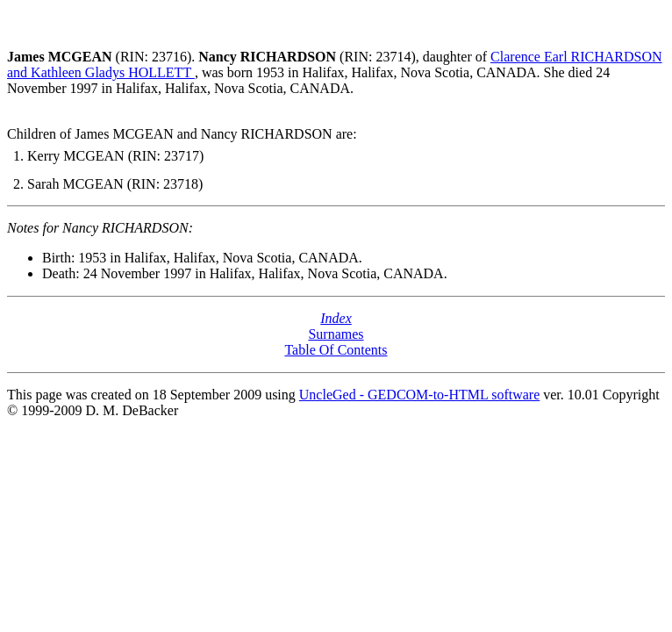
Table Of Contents (336, 350)
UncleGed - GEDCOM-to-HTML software (419, 395)
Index (336, 318)
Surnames (336, 334)
